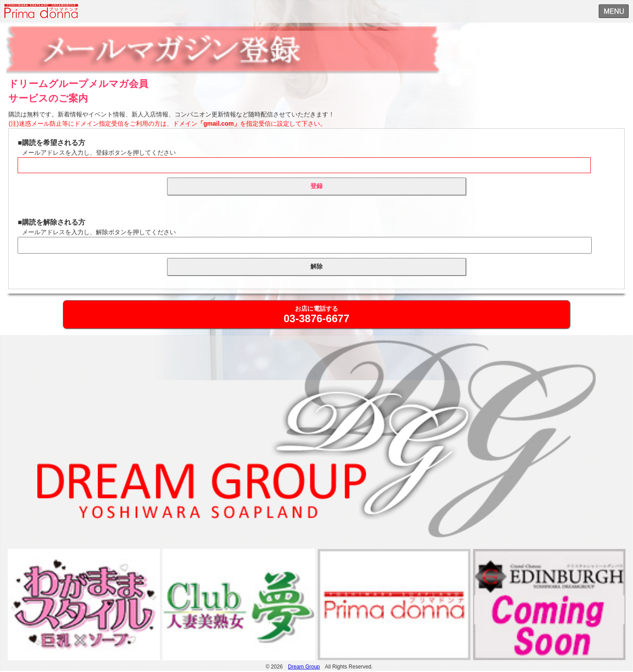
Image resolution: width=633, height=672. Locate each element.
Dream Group (304, 667)
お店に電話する (316, 315)
